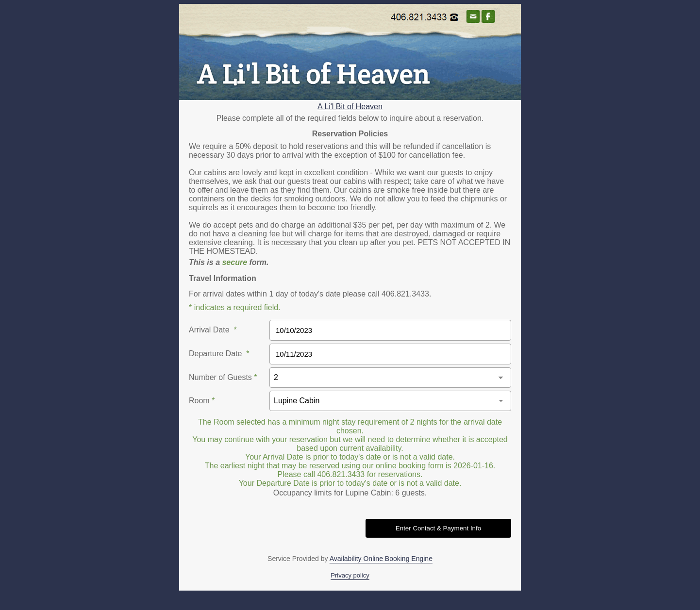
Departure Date (219, 354)
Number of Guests (223, 377)
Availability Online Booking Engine (381, 559)
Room (202, 401)
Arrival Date (213, 330)
